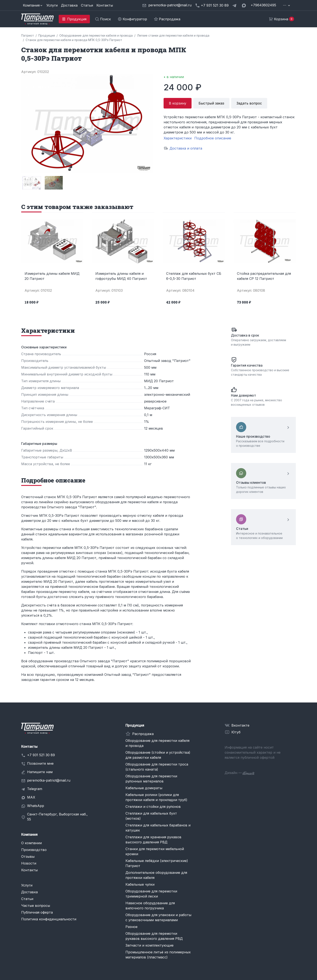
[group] (31, 183)
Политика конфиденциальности (49, 919)
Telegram (35, 789)
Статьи (87, 5)
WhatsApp (36, 806)
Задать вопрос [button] (249, 103)
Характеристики (178, 138)
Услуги (52, 5)
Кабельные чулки (140, 884)
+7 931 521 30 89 (41, 755)
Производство (34, 850)
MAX (31, 797)
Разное (131, 927)
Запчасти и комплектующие (149, 945)
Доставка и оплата (186, 148)
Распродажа (143, 734)
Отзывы (28, 856)
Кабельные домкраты (144, 788)
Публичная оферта (37, 912)
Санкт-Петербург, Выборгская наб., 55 (57, 817)
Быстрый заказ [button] (211, 103)
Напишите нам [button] (40, 772)
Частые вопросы (36, 906)
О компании (31, 843)
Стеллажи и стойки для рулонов (153, 807)
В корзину (178, 103)
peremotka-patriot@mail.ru (49, 780)
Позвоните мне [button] (40, 763)
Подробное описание (213, 138)
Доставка (69, 5)
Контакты (105, 5)
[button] (33, 5)
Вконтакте (240, 725)
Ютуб (236, 732)
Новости (29, 863)
